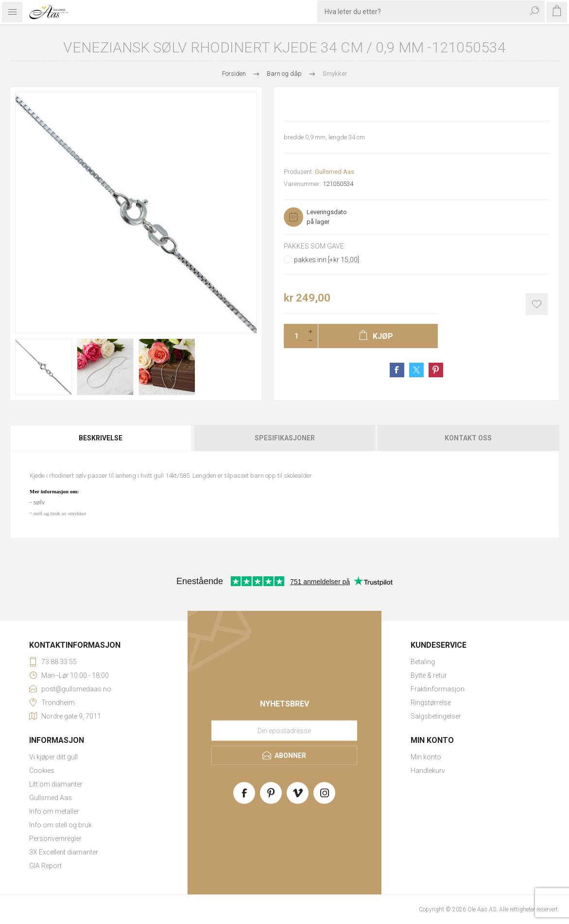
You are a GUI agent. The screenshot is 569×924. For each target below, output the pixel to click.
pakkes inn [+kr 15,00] (327, 260)
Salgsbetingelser (436, 716)
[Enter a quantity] (293, 336)
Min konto (426, 757)
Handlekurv (428, 771)
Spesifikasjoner (285, 438)
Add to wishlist (537, 304)
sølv (39, 502)
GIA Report (45, 866)
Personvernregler (55, 839)
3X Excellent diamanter (64, 852)
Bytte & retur (429, 675)
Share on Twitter (416, 370)
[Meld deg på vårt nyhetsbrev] (284, 731)
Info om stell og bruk (60, 825)
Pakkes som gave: (315, 246)
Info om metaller (54, 811)
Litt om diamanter (56, 784)
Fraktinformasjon (438, 689)
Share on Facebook (397, 370)
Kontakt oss (468, 438)
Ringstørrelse (431, 703)
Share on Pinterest (436, 370)
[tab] (101, 438)
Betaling (423, 662)
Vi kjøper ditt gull (53, 757)
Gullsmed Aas (335, 172)
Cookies (42, 771)
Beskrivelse (101, 438)
